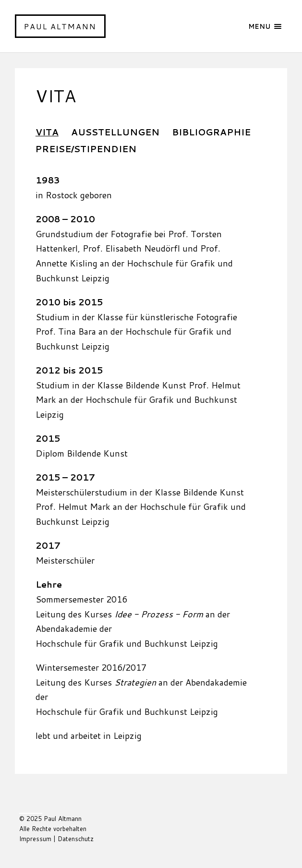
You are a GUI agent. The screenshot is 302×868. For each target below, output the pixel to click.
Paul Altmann (60, 26)
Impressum (35, 839)
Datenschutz (76, 839)
